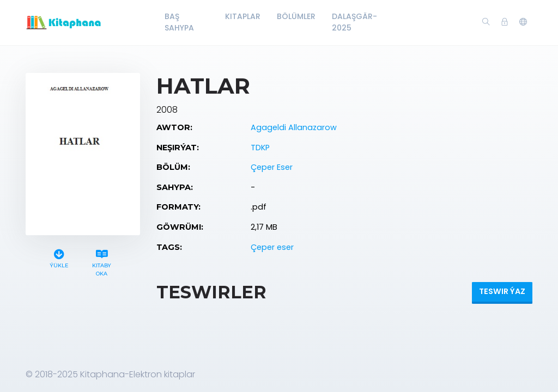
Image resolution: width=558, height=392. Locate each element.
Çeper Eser (272, 167)
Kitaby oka (102, 261)
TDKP (260, 148)
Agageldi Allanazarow (294, 127)
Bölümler (296, 16)
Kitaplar (243, 16)
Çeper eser (272, 247)
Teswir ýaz (502, 291)
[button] (523, 22)
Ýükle (59, 257)
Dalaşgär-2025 (354, 22)
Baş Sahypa (179, 22)
